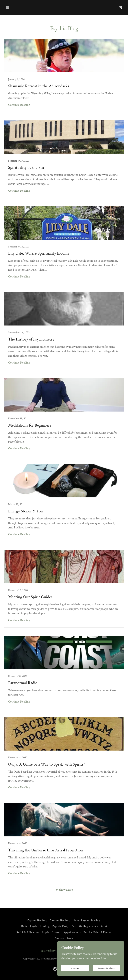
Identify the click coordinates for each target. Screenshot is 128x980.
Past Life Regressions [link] (85, 926)
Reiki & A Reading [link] (28, 932)
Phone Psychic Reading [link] (87, 920)
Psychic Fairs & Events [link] (97, 932)
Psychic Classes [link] (51, 932)
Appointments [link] (72, 932)
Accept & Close (106, 968)
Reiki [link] (104, 926)
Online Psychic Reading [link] (35, 926)
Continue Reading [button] (19, 105)
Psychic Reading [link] (37, 920)
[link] (121, 7)
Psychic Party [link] (61, 926)
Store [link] (70, 939)
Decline (75, 968)
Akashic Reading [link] (60, 920)
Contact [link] (59, 939)
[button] (7, 7)
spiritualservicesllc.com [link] (55, 951)
